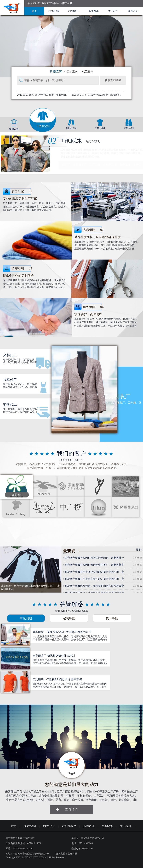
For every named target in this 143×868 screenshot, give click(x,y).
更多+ (139, 550)
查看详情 (17, 495)
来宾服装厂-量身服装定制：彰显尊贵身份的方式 (62, 632)
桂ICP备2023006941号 (93, 838)
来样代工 (10, 380)
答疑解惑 (107, 826)
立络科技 (72, 854)
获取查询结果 (113, 80)
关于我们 (113, 11)
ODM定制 (54, 11)
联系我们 (133, 11)
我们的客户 (69, 826)
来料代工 (10, 355)
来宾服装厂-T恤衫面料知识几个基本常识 (57, 679)
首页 (34, 11)
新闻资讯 (94, 11)
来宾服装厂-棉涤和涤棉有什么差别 (54, 656)
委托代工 (10, 404)
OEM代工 (74, 11)
